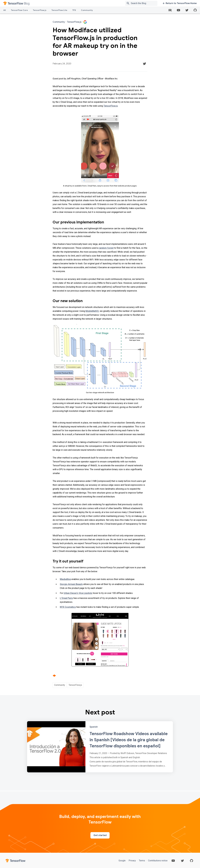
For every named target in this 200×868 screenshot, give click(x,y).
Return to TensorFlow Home (180, 3)
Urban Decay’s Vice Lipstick (78, 593)
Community (87, 10)
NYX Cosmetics (68, 607)
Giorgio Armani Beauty (71, 584)
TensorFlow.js (40, 10)
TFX (74, 10)
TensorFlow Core (19, 10)
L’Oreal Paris (66, 598)
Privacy (132, 861)
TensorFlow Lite (59, 10)
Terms (142, 861)
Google (122, 861)
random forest (106, 248)
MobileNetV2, (92, 311)
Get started (100, 835)
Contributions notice (157, 861)
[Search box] (145, 3)
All (5, 10)
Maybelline (65, 579)
